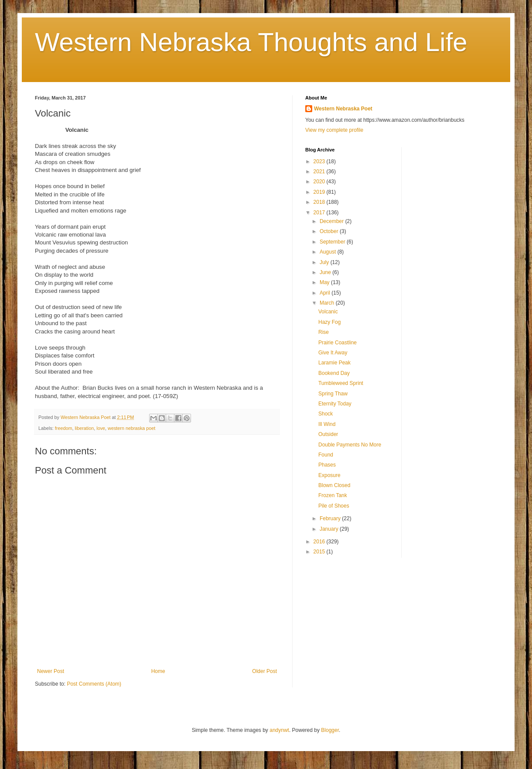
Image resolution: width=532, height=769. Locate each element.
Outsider (328, 434)
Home (158, 671)
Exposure (329, 475)
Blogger (330, 730)
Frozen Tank (333, 495)
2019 (320, 192)
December (332, 221)
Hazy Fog (329, 322)
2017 (320, 213)
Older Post (264, 671)
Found (326, 455)
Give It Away (333, 353)
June (326, 272)
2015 (320, 552)
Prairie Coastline (338, 343)
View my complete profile (334, 130)
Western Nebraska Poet (343, 109)
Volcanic (328, 312)
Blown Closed (334, 485)
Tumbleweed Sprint (341, 383)
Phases (327, 465)
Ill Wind (327, 424)
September (333, 242)
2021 (320, 172)
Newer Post (51, 671)
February (331, 518)
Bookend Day (334, 373)
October (330, 231)
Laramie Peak (334, 363)
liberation (84, 428)
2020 (320, 182)
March (328, 303)
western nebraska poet (131, 428)
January (330, 529)
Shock (326, 414)
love (101, 428)
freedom (64, 428)
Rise (324, 332)
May (325, 282)
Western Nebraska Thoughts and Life (251, 42)
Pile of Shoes (334, 506)
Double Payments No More (350, 445)
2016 (320, 542)
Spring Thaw (333, 394)
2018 (320, 202)
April (326, 293)
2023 (320, 161)
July (325, 262)
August (329, 252)
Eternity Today (335, 404)
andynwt (279, 730)
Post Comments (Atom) (94, 684)
